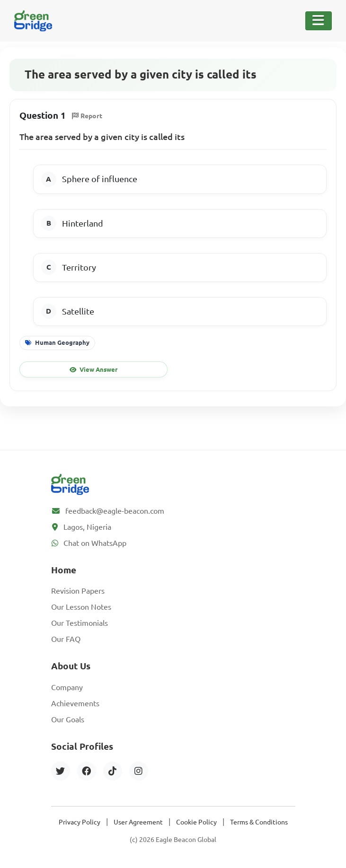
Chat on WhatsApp (95, 543)
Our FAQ (66, 639)
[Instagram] (139, 771)
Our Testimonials (80, 623)
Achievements (75, 703)
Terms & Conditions (259, 822)
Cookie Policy (196, 822)
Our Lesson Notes (81, 607)
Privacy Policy (80, 822)
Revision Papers (78, 591)
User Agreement (138, 822)
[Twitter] (61, 771)
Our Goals (68, 719)
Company (67, 687)
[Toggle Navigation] (319, 21)
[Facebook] (87, 771)
